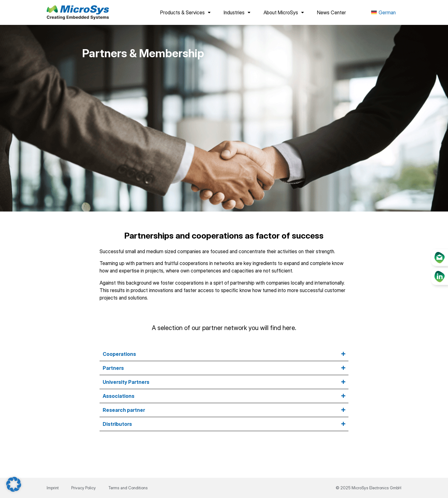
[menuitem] (383, 13)
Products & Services (185, 12)
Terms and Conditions (128, 488)
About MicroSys (284, 12)
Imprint (53, 488)
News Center (331, 12)
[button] (14, 484)
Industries (237, 12)
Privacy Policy (84, 488)
